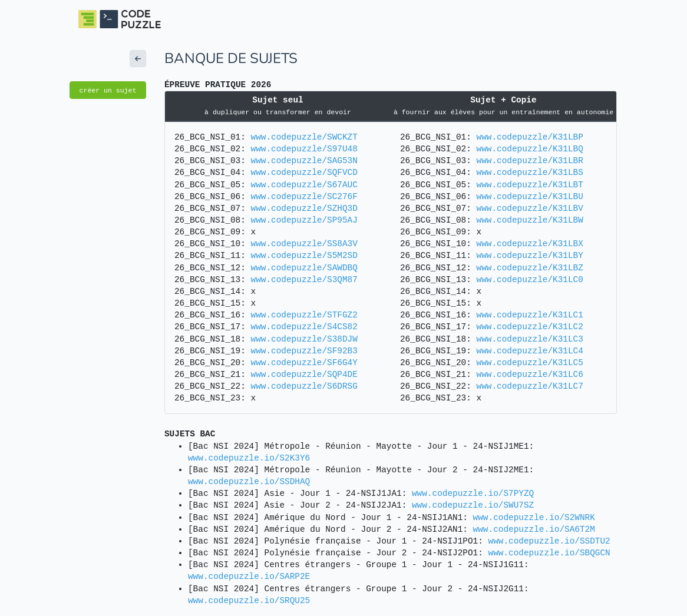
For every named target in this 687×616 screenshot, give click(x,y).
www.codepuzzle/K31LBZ (530, 268)
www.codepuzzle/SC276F (304, 197)
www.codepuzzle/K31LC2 (530, 327)
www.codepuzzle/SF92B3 (304, 351)
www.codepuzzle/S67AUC (304, 185)
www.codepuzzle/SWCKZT (304, 137)
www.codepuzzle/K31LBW (530, 220)
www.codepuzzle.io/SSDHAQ (249, 482)
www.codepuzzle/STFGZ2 (304, 315)
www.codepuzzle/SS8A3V (304, 244)
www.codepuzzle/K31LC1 (530, 315)
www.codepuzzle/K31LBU (530, 197)
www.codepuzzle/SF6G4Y (304, 363)
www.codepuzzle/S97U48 (304, 149)
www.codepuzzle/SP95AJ (304, 220)
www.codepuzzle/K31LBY (530, 256)
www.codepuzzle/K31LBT (530, 185)
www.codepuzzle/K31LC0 (530, 280)
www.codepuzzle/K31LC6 (530, 375)
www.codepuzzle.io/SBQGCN (549, 553)
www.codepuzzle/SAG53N (304, 161)
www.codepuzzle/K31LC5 (530, 363)
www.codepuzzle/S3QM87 (304, 280)
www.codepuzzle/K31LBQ (530, 149)
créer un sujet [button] (108, 90)
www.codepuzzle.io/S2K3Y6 (249, 458)
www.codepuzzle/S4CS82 (304, 327)
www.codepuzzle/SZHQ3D (304, 208)
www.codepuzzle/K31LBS (530, 173)
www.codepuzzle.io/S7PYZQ (473, 494)
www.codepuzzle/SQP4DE (304, 375)
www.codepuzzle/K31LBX (530, 244)
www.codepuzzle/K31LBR (530, 161)
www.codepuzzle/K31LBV (530, 208)
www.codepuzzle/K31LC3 (530, 339)
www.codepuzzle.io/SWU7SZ (473, 505)
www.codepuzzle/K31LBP (530, 137)
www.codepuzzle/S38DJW (304, 339)
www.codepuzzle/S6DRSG (304, 386)
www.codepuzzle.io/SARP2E (249, 577)
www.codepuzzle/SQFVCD (304, 173)
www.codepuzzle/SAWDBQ (304, 268)
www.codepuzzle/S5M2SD (304, 256)
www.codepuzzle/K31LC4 (530, 351)
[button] (138, 59)
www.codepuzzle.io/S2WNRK (534, 518)
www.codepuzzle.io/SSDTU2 (549, 541)
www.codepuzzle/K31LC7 (530, 386)
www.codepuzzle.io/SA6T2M (534, 529)
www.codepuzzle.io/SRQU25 (249, 601)
